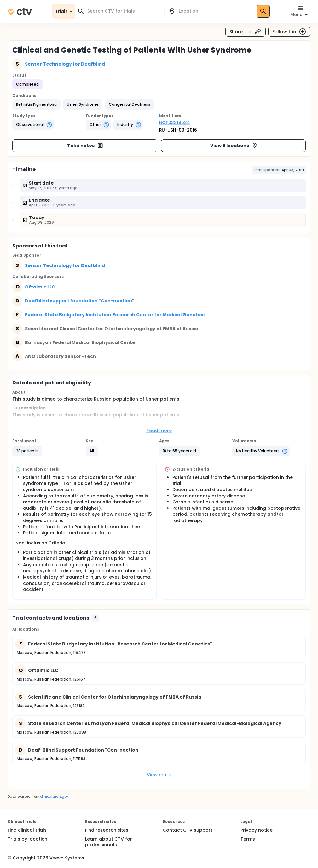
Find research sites (107, 830)
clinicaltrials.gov (54, 797)
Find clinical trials (27, 830)
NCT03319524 (175, 122)
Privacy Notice (257, 830)
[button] (36, 104)
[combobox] (123, 11)
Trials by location (27, 839)
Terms (248, 839)
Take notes (85, 146)
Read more (159, 431)
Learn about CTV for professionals (108, 842)
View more (159, 775)
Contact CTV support (188, 830)
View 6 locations (234, 146)
